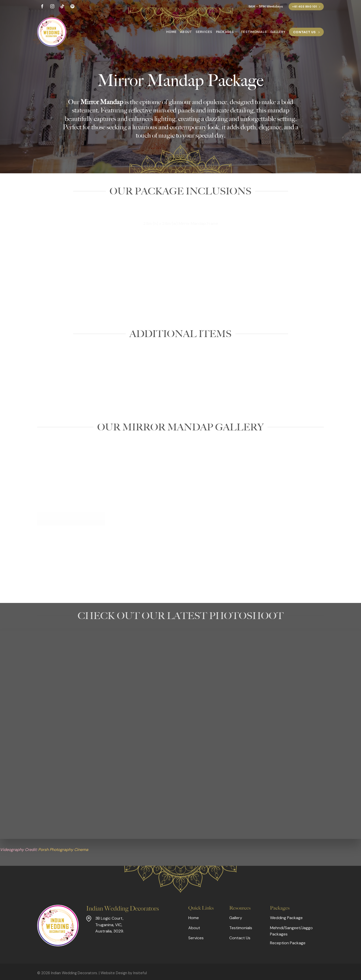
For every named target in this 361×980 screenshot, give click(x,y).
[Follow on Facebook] (42, 7)
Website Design (114, 973)
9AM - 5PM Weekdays (266, 6)
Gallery (278, 32)
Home (171, 32)
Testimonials (254, 32)
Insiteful (140, 973)
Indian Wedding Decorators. (74, 973)
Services (204, 32)
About (186, 32)
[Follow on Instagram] (52, 7)
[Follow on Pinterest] (72, 7)
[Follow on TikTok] (62, 7)
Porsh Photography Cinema (63, 850)
